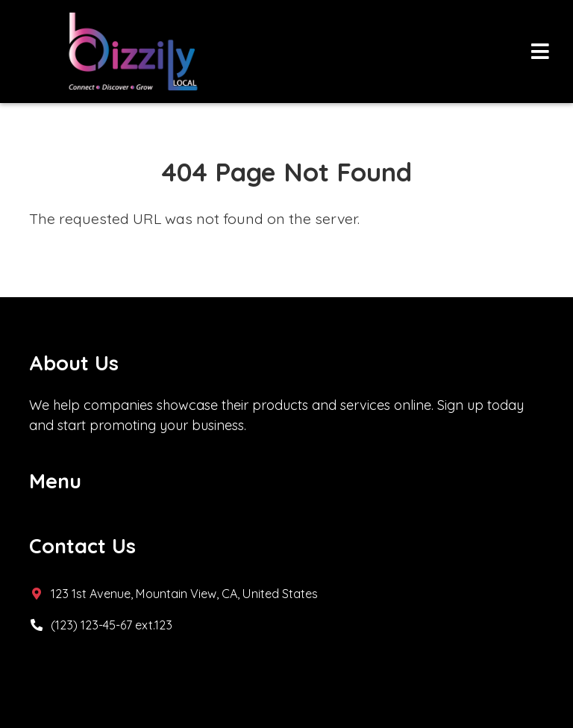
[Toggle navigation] (540, 52)
